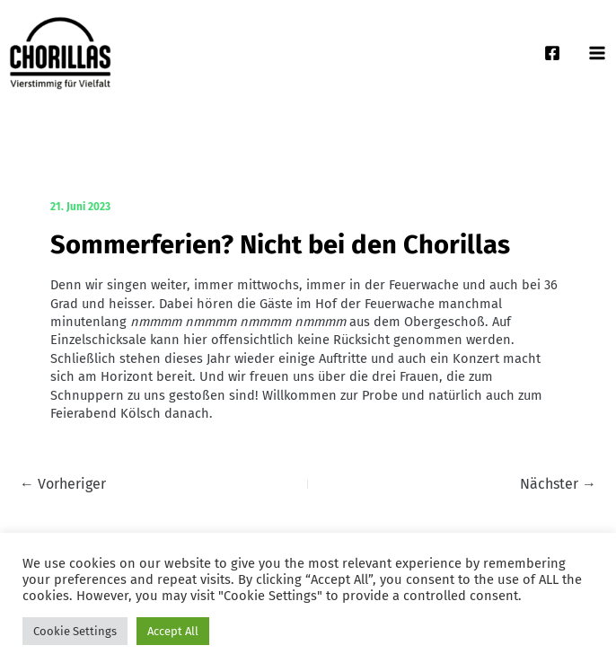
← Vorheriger (63, 484)
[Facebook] (552, 53)
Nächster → (558, 484)
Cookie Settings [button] (75, 631)
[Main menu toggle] (597, 53)
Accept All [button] (173, 631)
